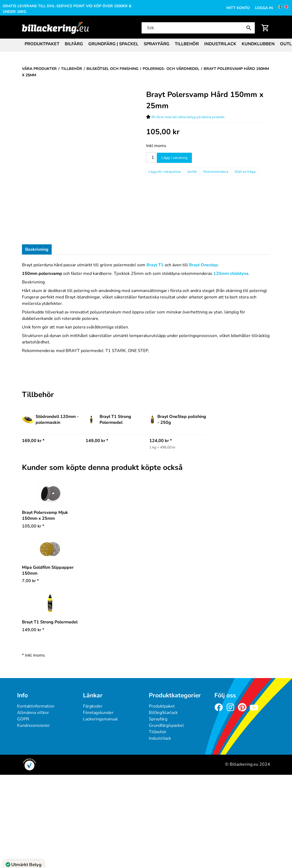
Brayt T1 (155, 265)
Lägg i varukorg (174, 158)
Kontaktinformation (36, 706)
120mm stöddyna (231, 274)
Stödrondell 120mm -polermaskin (50, 420)
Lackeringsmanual (100, 719)
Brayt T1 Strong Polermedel (108, 420)
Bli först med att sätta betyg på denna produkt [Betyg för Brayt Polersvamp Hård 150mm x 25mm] (188, 117)
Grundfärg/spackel (166, 725)
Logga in (264, 8)
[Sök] (198, 28)
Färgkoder (93, 706)
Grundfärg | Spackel (113, 44)
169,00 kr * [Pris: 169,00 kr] (33, 441)
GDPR (23, 719)
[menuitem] (42, 44)
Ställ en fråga (245, 172)
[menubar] (146, 44)
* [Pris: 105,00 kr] (33, 526)
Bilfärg (74, 44)
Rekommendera (216, 172)
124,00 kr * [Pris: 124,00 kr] (161, 441)
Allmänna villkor (33, 713)
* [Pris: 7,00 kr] (30, 581)
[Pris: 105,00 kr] (163, 132)
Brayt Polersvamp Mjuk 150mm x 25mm (45, 515)
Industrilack (220, 44)
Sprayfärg (157, 44)
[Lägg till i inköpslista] (165, 172)
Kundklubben (258, 44)
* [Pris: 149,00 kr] (33, 630)
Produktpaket (42, 44)
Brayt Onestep (203, 265)
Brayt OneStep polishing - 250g (178, 420)
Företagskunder (98, 713)
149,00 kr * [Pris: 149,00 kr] (97, 441)
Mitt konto (238, 8)
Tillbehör (187, 44)
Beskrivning (37, 249)
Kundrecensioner (33, 725)
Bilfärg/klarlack (163, 713)
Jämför (192, 172)
